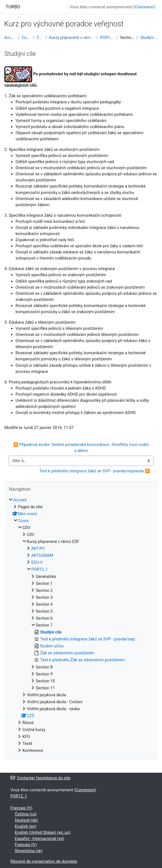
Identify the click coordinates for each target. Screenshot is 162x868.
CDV (40, 38)
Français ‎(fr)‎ (22, 808)
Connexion (144, 7)
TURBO (13, 7)
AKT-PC (38, 548)
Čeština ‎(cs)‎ (26, 814)
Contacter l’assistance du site (40, 778)
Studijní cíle (149, 38)
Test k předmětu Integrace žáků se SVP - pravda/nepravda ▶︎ (95, 471)
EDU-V (37, 562)
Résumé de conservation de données (44, 861)
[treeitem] (81, 625)
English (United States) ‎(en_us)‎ (43, 832)
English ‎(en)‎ (26, 826)
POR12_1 (107, 38)
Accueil (10, 38)
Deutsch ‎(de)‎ (27, 820)
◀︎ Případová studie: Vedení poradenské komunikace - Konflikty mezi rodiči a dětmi (81, 448)
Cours (26, 38)
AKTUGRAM (42, 555)
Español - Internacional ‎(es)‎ (40, 839)
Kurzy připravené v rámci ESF (71, 38)
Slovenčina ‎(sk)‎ (29, 851)
